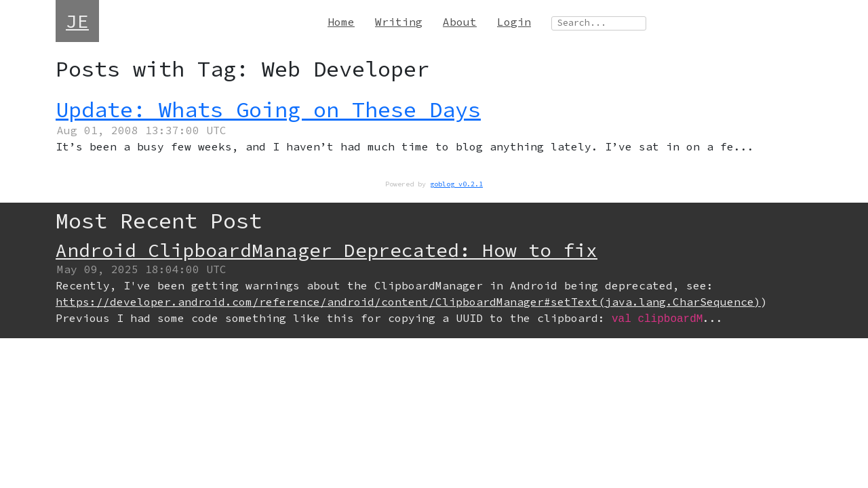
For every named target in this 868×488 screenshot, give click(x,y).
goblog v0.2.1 (456, 184)
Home (341, 22)
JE (77, 21)
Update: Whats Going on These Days (268, 110)
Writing (399, 22)
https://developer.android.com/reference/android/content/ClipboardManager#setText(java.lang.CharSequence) (408, 302)
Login (514, 22)
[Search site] (599, 23)
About (460, 22)
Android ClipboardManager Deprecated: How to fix (327, 250)
